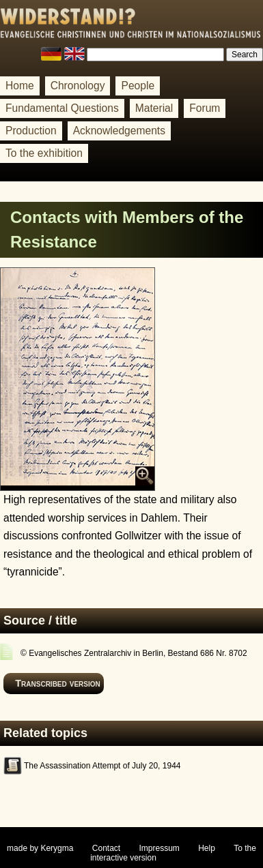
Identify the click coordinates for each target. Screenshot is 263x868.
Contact (106, 848)
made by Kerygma (40, 848)
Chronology (78, 86)
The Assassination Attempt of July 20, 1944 (102, 766)
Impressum (160, 848)
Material (154, 108)
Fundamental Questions (62, 108)
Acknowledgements (119, 131)
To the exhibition (44, 153)
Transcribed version (57, 683)
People (138, 86)
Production (31, 131)
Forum (205, 108)
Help (207, 848)
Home (20, 86)
